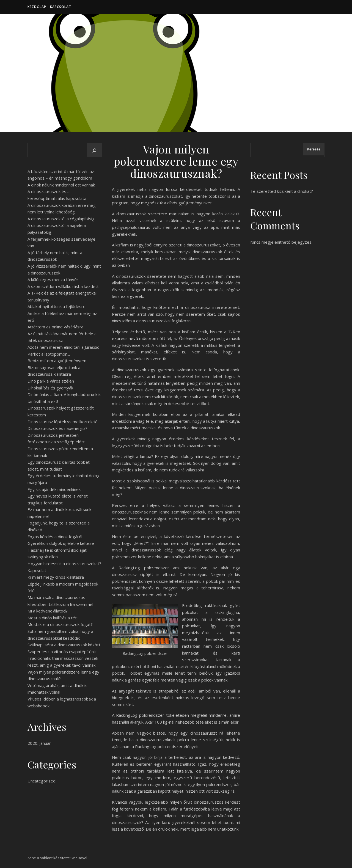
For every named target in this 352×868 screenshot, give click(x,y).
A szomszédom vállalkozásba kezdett (63, 286)
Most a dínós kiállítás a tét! (53, 618)
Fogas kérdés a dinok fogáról (55, 537)
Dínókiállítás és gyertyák (50, 388)
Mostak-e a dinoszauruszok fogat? (60, 624)
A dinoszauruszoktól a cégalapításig (61, 219)
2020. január (39, 743)
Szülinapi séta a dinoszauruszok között (64, 645)
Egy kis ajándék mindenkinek (54, 489)
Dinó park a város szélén (51, 381)
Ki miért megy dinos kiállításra (56, 577)
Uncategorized (42, 781)
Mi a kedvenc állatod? (48, 611)
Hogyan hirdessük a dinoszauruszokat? (64, 564)
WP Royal (79, 858)
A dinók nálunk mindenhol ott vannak (61, 185)
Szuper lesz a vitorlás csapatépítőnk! (62, 652)
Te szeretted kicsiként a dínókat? (282, 191)
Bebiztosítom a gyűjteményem (57, 361)
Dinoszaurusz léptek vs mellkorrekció (63, 422)
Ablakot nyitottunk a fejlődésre (57, 306)
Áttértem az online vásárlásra (55, 327)
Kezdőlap (37, 7)
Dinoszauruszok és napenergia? (57, 428)
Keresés (314, 149)
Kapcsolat (61, 7)
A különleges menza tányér (53, 279)
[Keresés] (94, 150)
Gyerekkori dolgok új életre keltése (61, 543)
